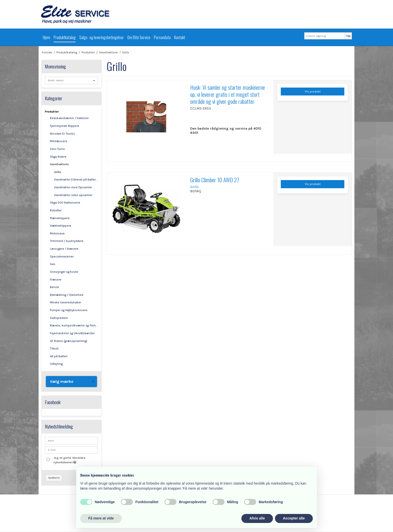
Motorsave (57, 233)
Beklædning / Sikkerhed (67, 295)
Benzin (55, 287)
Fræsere (56, 280)
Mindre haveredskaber (66, 302)
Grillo (58, 172)
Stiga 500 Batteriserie (65, 203)
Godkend (54, 478)
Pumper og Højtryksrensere (69, 310)
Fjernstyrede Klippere (65, 126)
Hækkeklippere (61, 226)
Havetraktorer (59, 164)
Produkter (52, 112)
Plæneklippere (60, 218)
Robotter (56, 210)
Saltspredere (59, 318)
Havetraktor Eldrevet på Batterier (76, 180)
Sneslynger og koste (64, 272)
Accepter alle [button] (294, 518)
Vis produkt (313, 92)
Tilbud (54, 348)
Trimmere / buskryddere (67, 241)
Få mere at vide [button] (101, 518)
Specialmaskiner (62, 256)
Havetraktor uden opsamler (73, 195)
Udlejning (56, 364)
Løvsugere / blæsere (64, 249)
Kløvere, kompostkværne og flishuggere (74, 325)
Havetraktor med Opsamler (73, 187)
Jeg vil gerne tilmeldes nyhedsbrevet (75, 460)
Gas (53, 264)
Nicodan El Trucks (62, 134)
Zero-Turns (57, 149)
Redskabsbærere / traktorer (69, 118)
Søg (348, 36)
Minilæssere (59, 141)
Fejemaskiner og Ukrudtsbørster (72, 333)
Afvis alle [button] (257, 518)
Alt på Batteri (59, 356)
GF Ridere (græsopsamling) (69, 341)
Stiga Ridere (58, 157)
